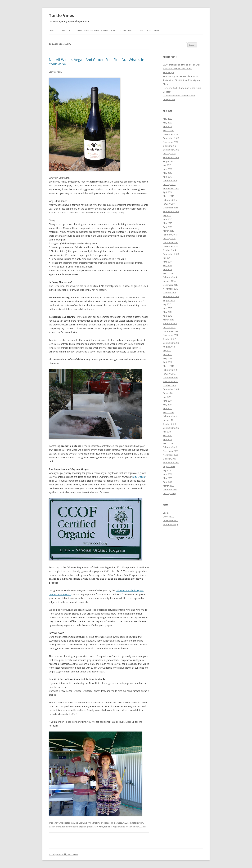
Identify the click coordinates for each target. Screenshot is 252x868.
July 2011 (167, 397)
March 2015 (169, 231)
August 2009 (169, 466)
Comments (170, 521)
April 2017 (168, 177)
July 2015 (167, 215)
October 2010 (169, 424)
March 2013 (169, 320)
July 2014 (167, 258)
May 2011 (168, 405)
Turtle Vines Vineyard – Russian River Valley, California (105, 31)
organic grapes (86, 827)
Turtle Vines (61, 15)
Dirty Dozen (139, 477)
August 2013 (169, 300)
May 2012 (168, 358)
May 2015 (168, 223)
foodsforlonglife (70, 827)
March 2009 (169, 486)
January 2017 (169, 184)
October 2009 (169, 459)
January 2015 (169, 239)
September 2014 (171, 254)
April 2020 (168, 127)
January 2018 (169, 154)
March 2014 (169, 273)
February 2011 (170, 416)
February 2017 (170, 181)
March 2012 (169, 366)
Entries (169, 517)
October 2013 (169, 293)
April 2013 (168, 316)
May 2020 (168, 123)
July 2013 (167, 304)
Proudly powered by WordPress (63, 854)
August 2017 (169, 161)
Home (52, 31)
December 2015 (171, 208)
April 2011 (168, 408)
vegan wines (119, 827)
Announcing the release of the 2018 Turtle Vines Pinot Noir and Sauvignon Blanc (181, 80)
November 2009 (171, 455)
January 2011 (169, 420)
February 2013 (170, 324)
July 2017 (167, 165)
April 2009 (168, 482)
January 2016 (169, 204)
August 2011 (169, 393)
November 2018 (171, 142)
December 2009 (171, 451)
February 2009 (170, 490)
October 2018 (169, 146)
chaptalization (136, 823)
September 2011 (171, 389)
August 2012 (169, 347)
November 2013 (171, 289)
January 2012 (169, 374)
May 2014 (168, 266)
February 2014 (170, 277)
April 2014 (168, 269)
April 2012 (168, 362)
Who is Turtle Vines (149, 31)
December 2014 (171, 242)
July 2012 (167, 351)
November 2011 (171, 381)
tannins (108, 827)
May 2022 (168, 119)
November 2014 (171, 246)
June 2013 (168, 308)
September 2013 (171, 296)
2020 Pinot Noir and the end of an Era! (181, 65)
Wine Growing (80, 823)
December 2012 (171, 331)
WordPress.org (170, 524)
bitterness (117, 823)
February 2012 (170, 370)
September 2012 (171, 343)
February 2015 (170, 235)
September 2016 (171, 188)
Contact (65, 31)
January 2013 (169, 327)
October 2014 (169, 250)
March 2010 (169, 443)
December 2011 (171, 378)
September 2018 (171, 150)
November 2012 (171, 335)
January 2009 (169, 493)
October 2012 (169, 339)
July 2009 (167, 470)
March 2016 (169, 196)
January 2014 (169, 281)
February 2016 (170, 200)
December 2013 (171, 285)
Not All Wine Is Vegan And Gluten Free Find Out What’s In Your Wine (97, 62)
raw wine (99, 827)
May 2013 (168, 312)
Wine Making (94, 823)
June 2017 (168, 169)
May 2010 (168, 436)
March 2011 (169, 412)
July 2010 (167, 432)
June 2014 (168, 262)
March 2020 (169, 130)
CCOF (126, 823)
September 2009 (171, 463)
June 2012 (168, 354)
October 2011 (169, 385)
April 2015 (168, 227)
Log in (166, 513)
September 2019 (171, 138)
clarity (52, 827)
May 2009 (168, 478)
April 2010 (168, 439)
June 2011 (168, 401)
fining (58, 827)
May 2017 (168, 173)
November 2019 (171, 134)
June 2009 (168, 474)
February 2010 (170, 447)
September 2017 (171, 157)
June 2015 (168, 219)
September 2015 (171, 211)
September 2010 (171, 428)
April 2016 (168, 192)
